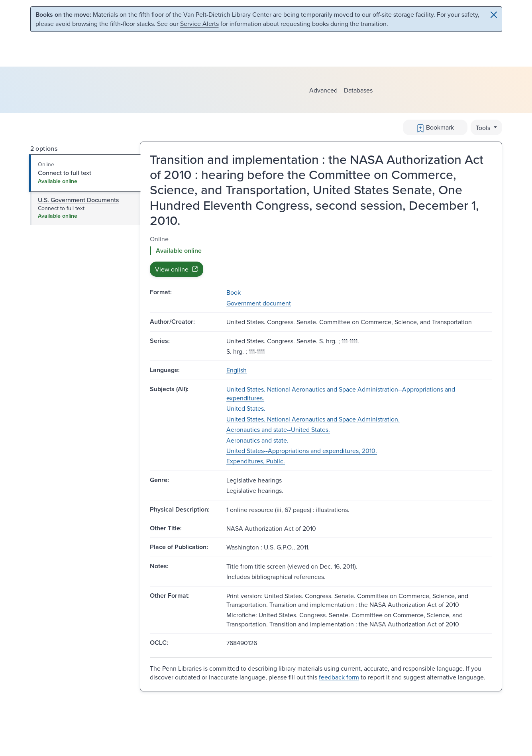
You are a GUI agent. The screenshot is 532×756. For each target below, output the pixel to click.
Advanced (323, 90)
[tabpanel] (321, 256)
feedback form (339, 677)
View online (177, 269)
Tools (484, 128)
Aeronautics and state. (257, 440)
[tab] (85, 173)
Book (234, 292)
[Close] (494, 15)
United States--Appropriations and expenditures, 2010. (302, 451)
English (237, 370)
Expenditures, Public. (256, 461)
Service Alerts (199, 24)
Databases (358, 90)
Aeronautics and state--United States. (278, 429)
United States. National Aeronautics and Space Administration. (313, 419)
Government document (259, 303)
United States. (246, 408)
